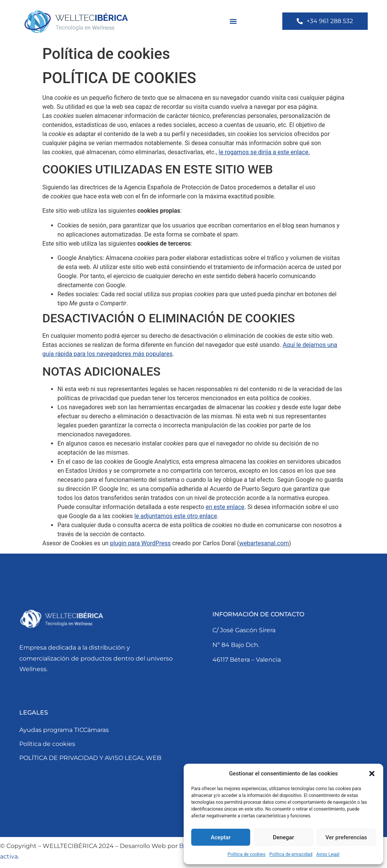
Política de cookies (247, 854)
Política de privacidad (291, 854)
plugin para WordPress (140, 543)
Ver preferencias (346, 837)
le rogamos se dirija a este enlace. (264, 152)
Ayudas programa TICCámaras (64, 730)
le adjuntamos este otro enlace (176, 516)
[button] (372, 774)
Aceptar (221, 837)
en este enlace (225, 507)
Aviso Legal (328, 854)
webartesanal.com (264, 543)
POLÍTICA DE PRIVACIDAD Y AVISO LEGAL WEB (90, 758)
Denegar (283, 837)
